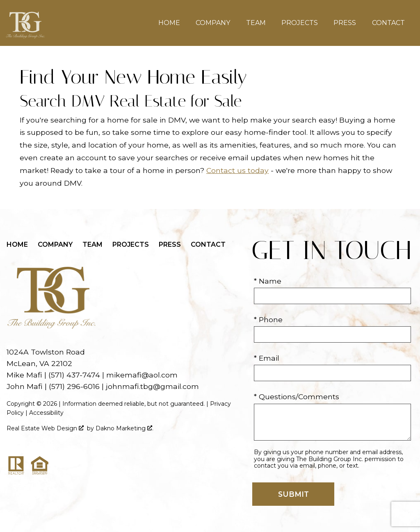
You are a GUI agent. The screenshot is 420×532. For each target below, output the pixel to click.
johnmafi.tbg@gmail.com (152, 386)
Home (169, 23)
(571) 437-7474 (74, 375)
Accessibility (46, 413)
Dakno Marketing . (124, 428)
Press (345, 23)
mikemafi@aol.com (142, 375)
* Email (267, 358)
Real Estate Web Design (45, 428)
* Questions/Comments (297, 397)
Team (256, 23)
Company (213, 23)
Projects (300, 23)
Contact (388, 23)
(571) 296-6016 (74, 386)
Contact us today (237, 170)
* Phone (268, 319)
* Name (268, 281)
